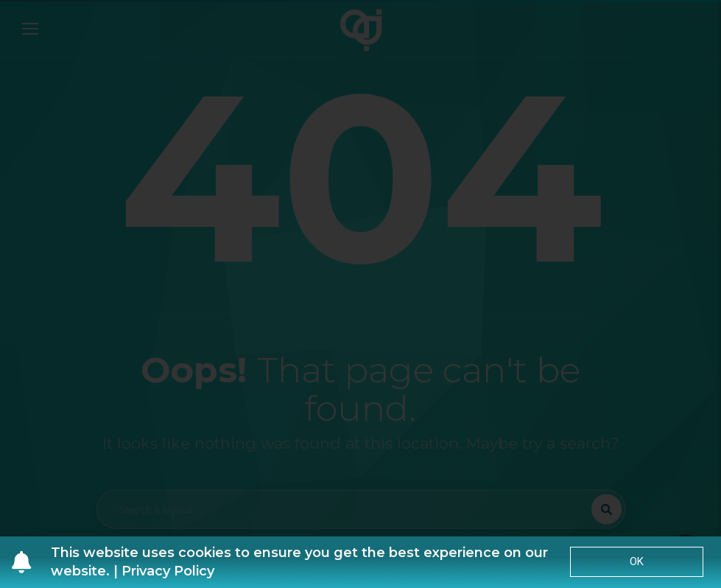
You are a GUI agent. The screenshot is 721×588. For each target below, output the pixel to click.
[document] (360, 294)
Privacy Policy (168, 571)
